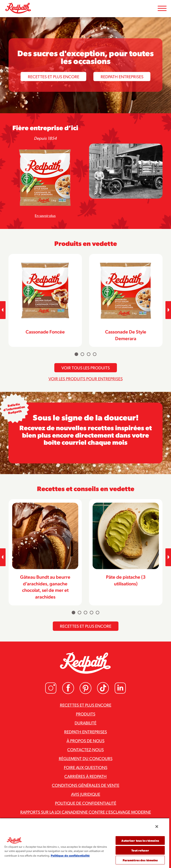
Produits (86, 714)
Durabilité (85, 723)
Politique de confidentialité (86, 803)
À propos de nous (85, 740)
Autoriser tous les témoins (140, 840)
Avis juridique (86, 794)
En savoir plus (45, 215)
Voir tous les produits (86, 368)
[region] (85, 843)
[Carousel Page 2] (82, 354)
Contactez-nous (85, 749)
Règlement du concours (86, 758)
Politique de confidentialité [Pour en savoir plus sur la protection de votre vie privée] (70, 855)
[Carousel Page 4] (95, 354)
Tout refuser (140, 850)
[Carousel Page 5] (98, 613)
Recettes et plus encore (54, 76)
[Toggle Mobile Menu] (162, 9)
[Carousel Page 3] (89, 354)
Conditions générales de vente (86, 785)
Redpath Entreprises (122, 76)
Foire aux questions (86, 767)
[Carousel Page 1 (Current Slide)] (76, 354)
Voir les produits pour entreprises (86, 378)
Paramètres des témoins (140, 860)
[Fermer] (157, 827)
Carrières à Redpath (85, 776)
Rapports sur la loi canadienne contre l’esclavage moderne (86, 812)
